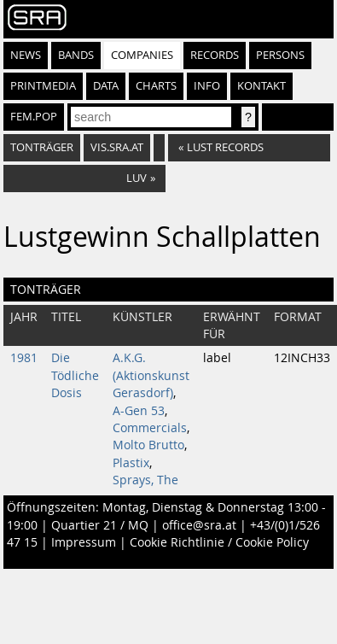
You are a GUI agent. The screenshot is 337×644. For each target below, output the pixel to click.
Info (207, 86)
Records (215, 55)
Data (106, 86)
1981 (24, 358)
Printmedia (43, 86)
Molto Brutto (148, 445)
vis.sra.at (117, 147)
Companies (142, 55)
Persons (280, 55)
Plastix (131, 463)
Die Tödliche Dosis (75, 375)
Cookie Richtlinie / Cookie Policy (219, 542)
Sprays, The (145, 480)
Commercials (150, 428)
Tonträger (42, 147)
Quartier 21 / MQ (100, 525)
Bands (76, 55)
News (26, 55)
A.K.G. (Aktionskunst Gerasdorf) (151, 375)
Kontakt (261, 86)
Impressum (84, 542)
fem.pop (34, 117)
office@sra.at (199, 525)
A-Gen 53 (139, 411)
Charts (156, 86)
